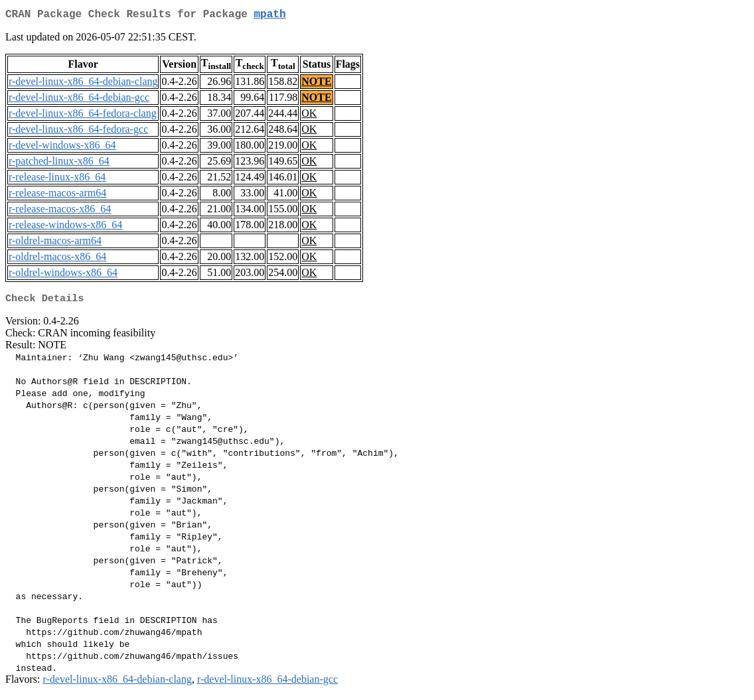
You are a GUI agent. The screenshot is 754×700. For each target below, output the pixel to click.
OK (309, 116)
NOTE (316, 84)
